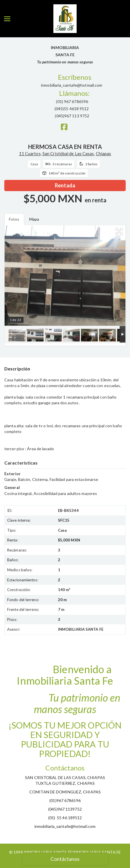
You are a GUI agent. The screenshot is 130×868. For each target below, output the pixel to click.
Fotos (14, 219)
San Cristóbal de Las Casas (68, 154)
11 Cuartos (30, 154)
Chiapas (104, 154)
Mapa (34, 219)
